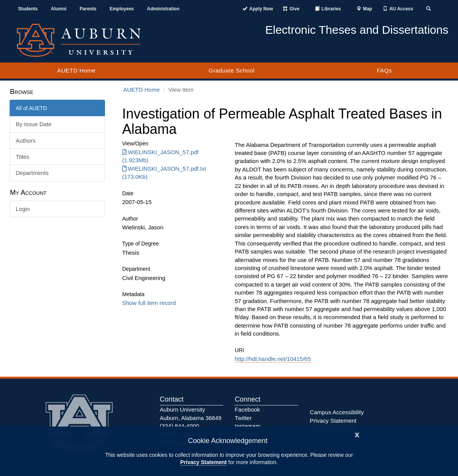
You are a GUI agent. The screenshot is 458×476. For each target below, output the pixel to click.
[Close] (357, 434)
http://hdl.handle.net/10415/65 (273, 359)
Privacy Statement (203, 462)
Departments (32, 173)
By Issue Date (34, 124)
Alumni (59, 9)
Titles (22, 157)
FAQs (384, 70)
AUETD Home (76, 70)
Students (28, 9)
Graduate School (231, 70)
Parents (88, 9)
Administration (163, 9)
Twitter (243, 418)
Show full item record (149, 303)
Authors (26, 141)
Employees (122, 9)
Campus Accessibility (337, 412)
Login (23, 209)
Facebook (247, 409)
